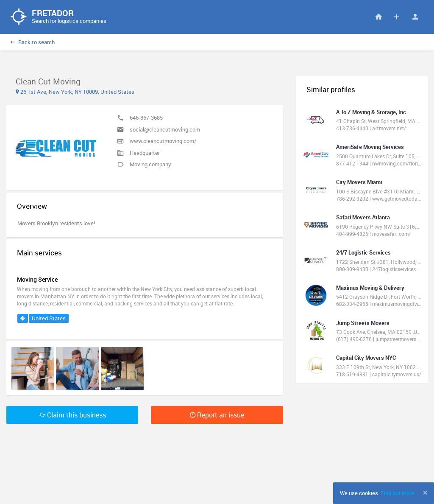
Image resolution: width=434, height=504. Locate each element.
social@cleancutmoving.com (165, 129)
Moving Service (37, 279)
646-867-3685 (146, 118)
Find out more (397, 493)
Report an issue (217, 415)
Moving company (150, 164)
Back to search (33, 42)
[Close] (425, 493)
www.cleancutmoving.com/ (163, 141)
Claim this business (72, 415)
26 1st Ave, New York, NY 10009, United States (75, 92)
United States (49, 318)
